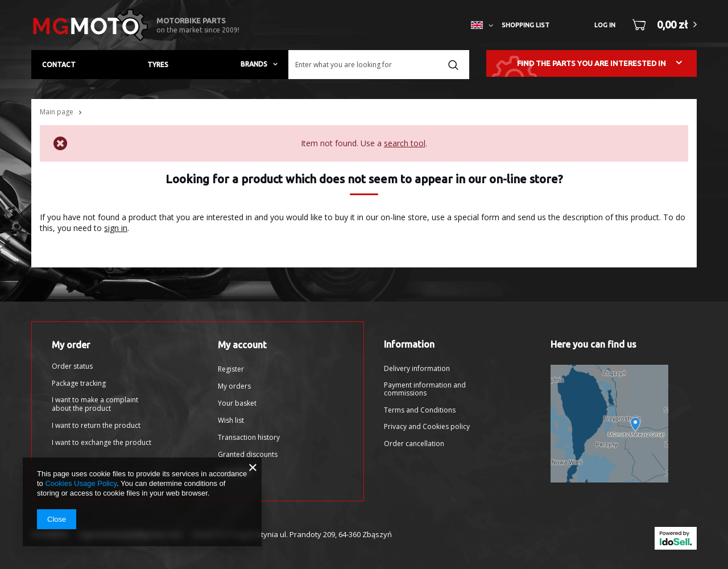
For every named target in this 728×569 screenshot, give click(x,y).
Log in (605, 25)
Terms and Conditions (420, 410)
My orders (234, 386)
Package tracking (79, 384)
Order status (72, 366)
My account (242, 345)
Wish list (231, 420)
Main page (57, 112)
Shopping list (526, 25)
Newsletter (235, 472)
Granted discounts (248, 455)
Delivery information (417, 369)
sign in (116, 228)
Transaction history (249, 438)
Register (231, 369)
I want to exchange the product (102, 443)
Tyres (158, 65)
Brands (254, 64)
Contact (59, 65)
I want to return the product (96, 426)
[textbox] (379, 65)
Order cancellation (414, 444)
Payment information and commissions (425, 389)
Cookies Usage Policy (80, 483)
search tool (405, 143)
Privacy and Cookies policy (427, 427)
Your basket (237, 403)
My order (71, 345)
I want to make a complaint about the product (95, 404)
